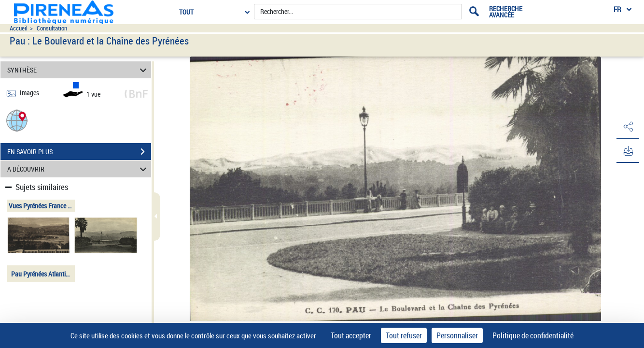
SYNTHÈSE (78, 70)
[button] (17, 120)
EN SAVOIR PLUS (79, 152)
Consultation (52, 28)
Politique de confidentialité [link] (533, 335)
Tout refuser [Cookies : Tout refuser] (404, 335)
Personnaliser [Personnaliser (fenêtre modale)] (457, 335)
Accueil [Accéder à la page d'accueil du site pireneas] (19, 28)
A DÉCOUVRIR (78, 169)
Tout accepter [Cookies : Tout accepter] (351, 335)
